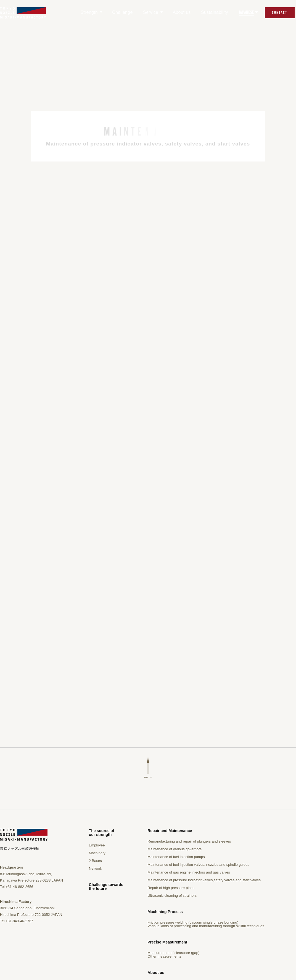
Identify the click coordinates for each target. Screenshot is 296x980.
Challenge (122, 12)
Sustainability (215, 12)
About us (182, 12)
